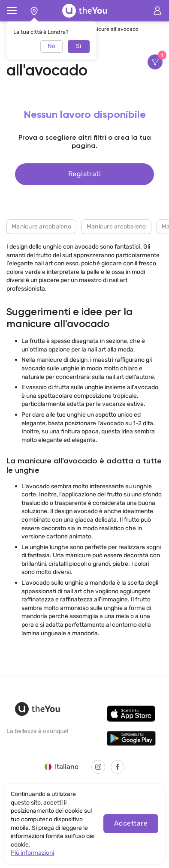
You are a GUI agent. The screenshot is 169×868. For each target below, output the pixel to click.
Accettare (131, 823)
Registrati (85, 174)
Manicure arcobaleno (41, 227)
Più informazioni (32, 853)
